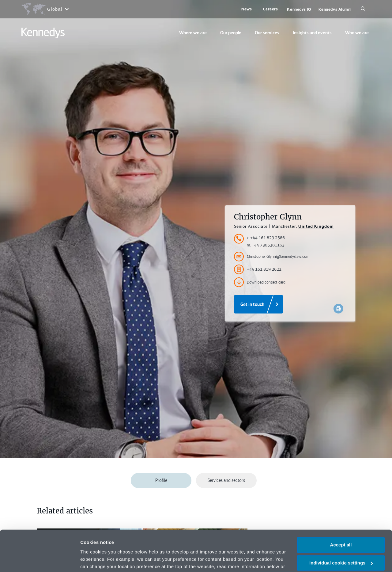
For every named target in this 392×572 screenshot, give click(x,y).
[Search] (363, 9)
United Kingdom (316, 226)
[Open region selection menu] (45, 9)
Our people (231, 33)
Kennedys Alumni (335, 9)
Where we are (193, 33)
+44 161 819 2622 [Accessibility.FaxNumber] (258, 269)
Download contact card (260, 282)
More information (99, 560)
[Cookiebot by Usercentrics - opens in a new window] (40, 560)
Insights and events (312, 33)
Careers (271, 9)
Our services (267, 33)
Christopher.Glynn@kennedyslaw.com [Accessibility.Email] (272, 257)
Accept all (341, 507)
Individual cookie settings (341, 525)
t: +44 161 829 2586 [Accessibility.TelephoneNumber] (266, 238)
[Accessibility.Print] (338, 309)
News (247, 9)
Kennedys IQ (299, 9)
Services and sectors (226, 480)
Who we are (357, 33)
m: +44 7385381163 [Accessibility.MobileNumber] (266, 245)
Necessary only (341, 542)
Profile (161, 480)
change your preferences (109, 536)
